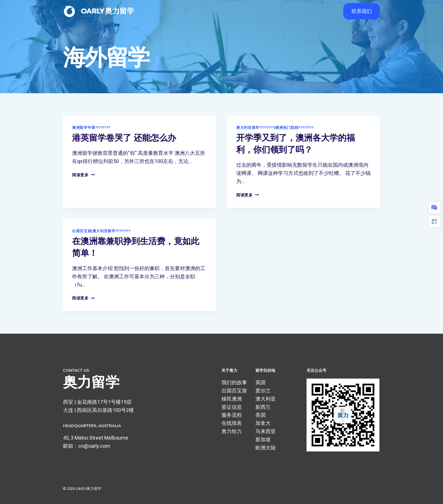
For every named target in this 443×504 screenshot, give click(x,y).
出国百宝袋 (82, 231)
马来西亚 (266, 431)
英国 (260, 382)
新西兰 (263, 407)
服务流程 (232, 415)
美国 (260, 415)
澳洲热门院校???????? (294, 128)
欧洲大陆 (266, 448)
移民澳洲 (232, 399)
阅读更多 (83, 175)
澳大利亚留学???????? (255, 128)
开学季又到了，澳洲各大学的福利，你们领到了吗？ (296, 144)
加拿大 (263, 423)
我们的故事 (234, 382)
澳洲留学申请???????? (91, 128)
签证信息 (232, 407)
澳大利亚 (266, 399)
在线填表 (232, 423)
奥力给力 (232, 431)
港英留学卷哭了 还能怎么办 (124, 138)
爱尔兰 (263, 391)
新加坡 (263, 439)
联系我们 (362, 11)
